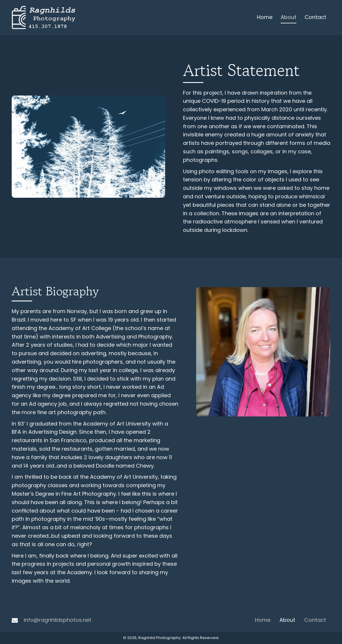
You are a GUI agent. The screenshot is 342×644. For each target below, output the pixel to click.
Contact (315, 620)
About (287, 620)
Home (263, 620)
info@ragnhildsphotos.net (57, 620)
